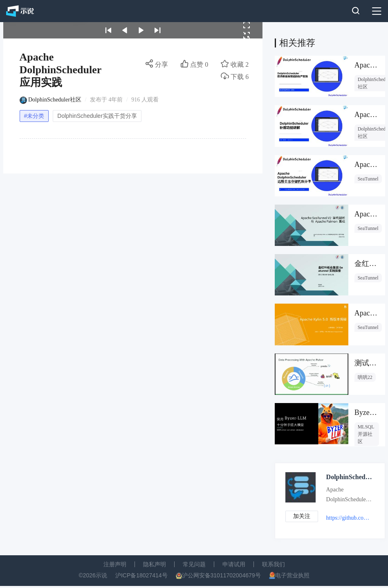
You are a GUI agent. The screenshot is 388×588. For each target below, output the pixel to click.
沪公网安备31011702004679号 (221, 575)
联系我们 (274, 564)
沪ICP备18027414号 (141, 575)
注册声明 (115, 564)
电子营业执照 (292, 575)
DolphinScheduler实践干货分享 (97, 116)
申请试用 (234, 564)
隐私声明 (155, 564)
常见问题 (194, 564)
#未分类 (34, 116)
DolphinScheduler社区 (55, 100)
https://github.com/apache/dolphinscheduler (349, 518)
